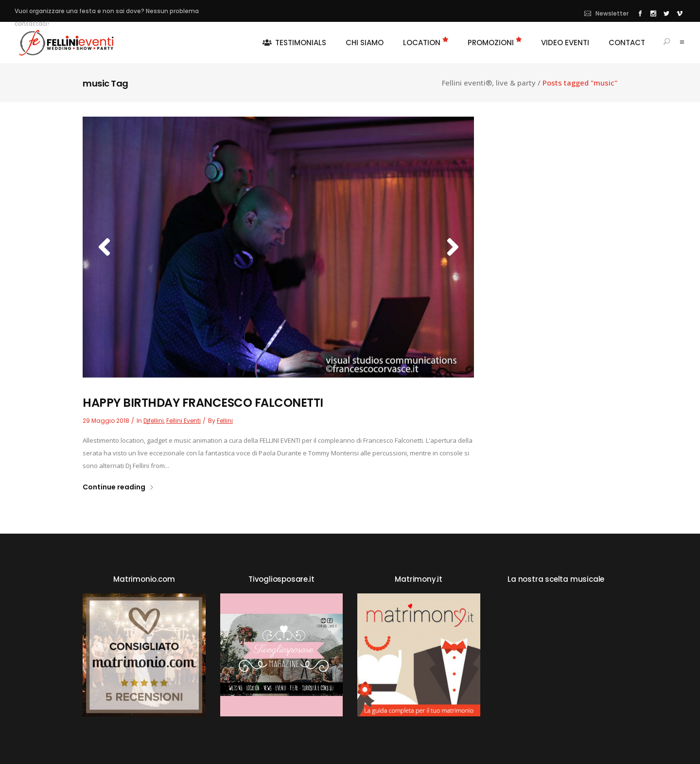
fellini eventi (184, 421)
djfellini (154, 421)
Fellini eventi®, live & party (489, 83)
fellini (225, 421)
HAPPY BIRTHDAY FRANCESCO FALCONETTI (203, 403)
